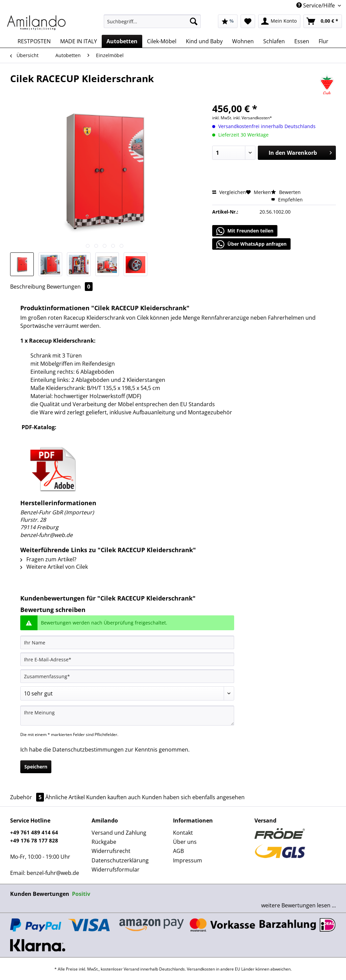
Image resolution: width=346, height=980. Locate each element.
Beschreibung (28, 287)
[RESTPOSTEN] (34, 41)
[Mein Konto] (279, 21)
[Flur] (324, 41)
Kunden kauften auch (113, 797)
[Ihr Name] (127, 642)
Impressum (188, 860)
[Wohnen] (243, 41)
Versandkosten (201, 969)
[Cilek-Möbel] (162, 41)
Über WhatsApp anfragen (251, 244)
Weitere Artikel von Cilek (54, 567)
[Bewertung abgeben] (127, 693)
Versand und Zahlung (119, 833)
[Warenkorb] (323, 21)
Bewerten (286, 192)
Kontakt (183, 833)
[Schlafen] (274, 41)
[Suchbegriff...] (152, 21)
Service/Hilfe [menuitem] (316, 5)
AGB (178, 851)
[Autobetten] (122, 41)
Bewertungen (70, 287)
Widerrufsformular (116, 869)
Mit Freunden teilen (245, 231)
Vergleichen (229, 192)
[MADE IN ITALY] (79, 41)
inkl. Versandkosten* (253, 118)
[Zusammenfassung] (127, 676)
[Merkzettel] (248, 21)
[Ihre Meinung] (127, 716)
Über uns (185, 842)
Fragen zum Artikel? (48, 559)
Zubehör (28, 797)
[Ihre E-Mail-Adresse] (127, 659)
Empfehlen (287, 200)
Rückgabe (104, 842)
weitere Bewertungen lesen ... (299, 905)
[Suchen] (194, 21)
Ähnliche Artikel (65, 797)
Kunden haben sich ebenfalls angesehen (193, 797)
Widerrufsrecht (111, 851)
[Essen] (302, 41)
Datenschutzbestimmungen (88, 750)
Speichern (36, 767)
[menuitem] (152, 24)
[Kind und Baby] (204, 41)
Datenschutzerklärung (120, 860)
